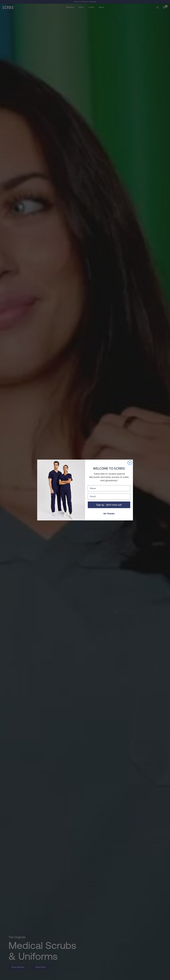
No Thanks (109, 514)
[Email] (109, 496)
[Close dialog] (130, 463)
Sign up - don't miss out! (109, 505)
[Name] (109, 488)
